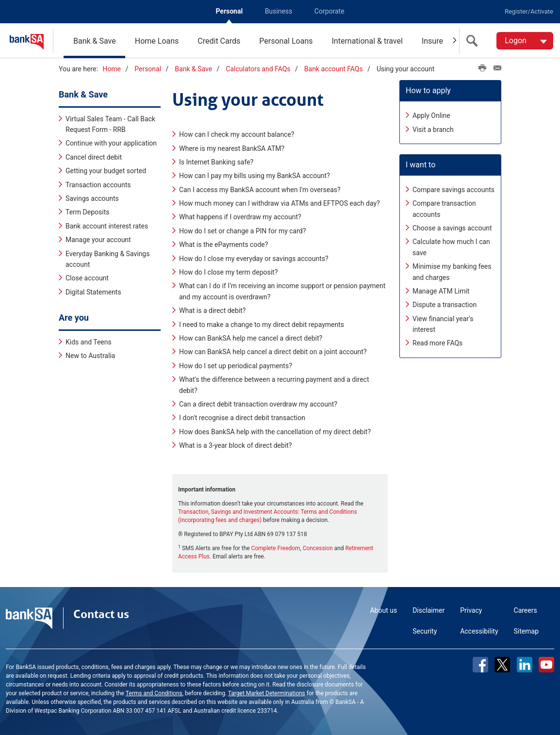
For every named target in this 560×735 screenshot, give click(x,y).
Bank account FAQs (334, 69)
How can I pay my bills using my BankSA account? (255, 175)
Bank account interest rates (107, 226)
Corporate (329, 11)
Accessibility (479, 631)
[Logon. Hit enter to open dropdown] (525, 41)
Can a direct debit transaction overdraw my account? (258, 404)
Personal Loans (286, 41)
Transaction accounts (98, 184)
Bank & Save (95, 41)
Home (112, 69)
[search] (474, 41)
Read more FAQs (437, 343)
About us (383, 610)
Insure (432, 41)
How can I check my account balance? (237, 134)
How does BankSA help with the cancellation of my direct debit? (275, 431)
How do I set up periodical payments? (236, 365)
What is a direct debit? (213, 310)
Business (279, 11)
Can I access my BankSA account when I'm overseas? (260, 189)
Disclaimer (428, 610)
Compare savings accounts (453, 189)
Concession (318, 548)
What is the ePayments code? (223, 244)
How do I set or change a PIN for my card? (242, 230)
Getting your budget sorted (106, 170)
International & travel (367, 41)
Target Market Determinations (267, 693)
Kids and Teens (89, 341)
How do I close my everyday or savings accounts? (254, 258)
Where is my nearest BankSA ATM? (232, 147)
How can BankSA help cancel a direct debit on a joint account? (273, 351)
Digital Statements (93, 291)
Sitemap (526, 631)
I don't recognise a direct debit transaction (242, 417)
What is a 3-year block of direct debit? (236, 445)
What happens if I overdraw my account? (240, 216)
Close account (87, 278)
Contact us (101, 614)
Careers (526, 610)
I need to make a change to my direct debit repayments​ (262, 324)
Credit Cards (219, 41)
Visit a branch (433, 129)
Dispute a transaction (445, 304)
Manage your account (98, 239)
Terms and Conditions (154, 693)
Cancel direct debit (94, 157)
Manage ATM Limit (441, 291)
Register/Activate (529, 11)
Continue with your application (111, 143)
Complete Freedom (276, 548)
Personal (229, 11)
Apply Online (431, 115)
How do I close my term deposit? (228, 272)
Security (425, 631)
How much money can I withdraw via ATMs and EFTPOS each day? (280, 203)
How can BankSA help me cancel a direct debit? (251, 338)
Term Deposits (88, 212)
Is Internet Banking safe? (216, 162)
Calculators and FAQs (258, 69)
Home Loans (157, 41)
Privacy (471, 610)
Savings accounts (92, 198)
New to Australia (90, 355)
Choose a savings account (452, 228)
